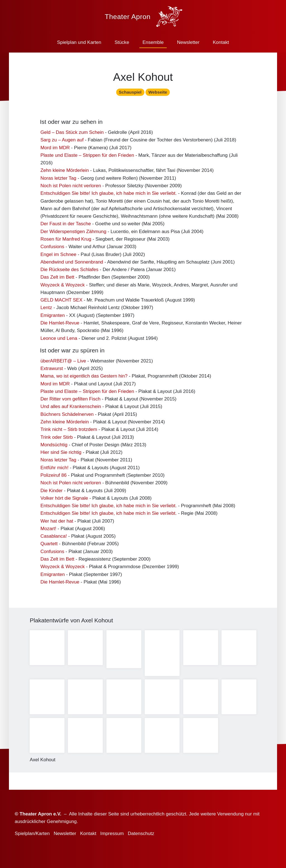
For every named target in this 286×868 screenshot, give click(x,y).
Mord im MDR (55, 150)
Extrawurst (52, 371)
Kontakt (221, 42)
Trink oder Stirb (57, 440)
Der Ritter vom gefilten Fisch (71, 402)
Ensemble (153, 42)
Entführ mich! (54, 470)
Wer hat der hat (57, 524)
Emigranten (53, 318)
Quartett (49, 546)
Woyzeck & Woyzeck (63, 287)
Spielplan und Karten (79, 42)
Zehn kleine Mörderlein (65, 173)
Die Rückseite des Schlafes (70, 272)
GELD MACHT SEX (61, 303)
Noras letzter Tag (59, 181)
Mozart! (48, 531)
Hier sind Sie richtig (61, 455)
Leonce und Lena (59, 341)
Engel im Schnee (59, 257)
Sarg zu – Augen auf (62, 143)
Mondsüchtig (54, 447)
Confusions (52, 249)
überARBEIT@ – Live (63, 363)
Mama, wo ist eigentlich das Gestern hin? (84, 379)
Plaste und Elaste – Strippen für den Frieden (87, 158)
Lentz (46, 310)
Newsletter (188, 42)
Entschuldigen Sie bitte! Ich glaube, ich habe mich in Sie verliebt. (109, 196)
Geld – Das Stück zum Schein (72, 135)
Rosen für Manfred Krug (66, 242)
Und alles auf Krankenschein (71, 409)
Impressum (112, 833)
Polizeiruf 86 (54, 478)
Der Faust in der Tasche (66, 227)
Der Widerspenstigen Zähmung (73, 234)
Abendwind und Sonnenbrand (72, 265)
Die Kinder (52, 493)
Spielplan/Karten (32, 833)
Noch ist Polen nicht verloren (71, 188)
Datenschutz (141, 833)
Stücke (122, 42)
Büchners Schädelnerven (67, 417)
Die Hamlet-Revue (60, 325)
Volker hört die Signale (64, 501)
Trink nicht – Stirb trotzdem (69, 432)
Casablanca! (54, 539)
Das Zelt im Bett (57, 280)
